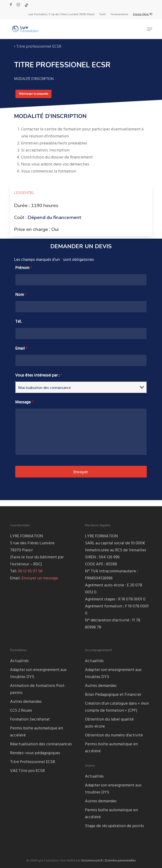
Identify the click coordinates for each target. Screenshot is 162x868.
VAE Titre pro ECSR (27, 771)
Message (24, 402)
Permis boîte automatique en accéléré (37, 732)
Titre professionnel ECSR (39, 47)
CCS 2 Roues (21, 711)
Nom (21, 295)
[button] (150, 29)
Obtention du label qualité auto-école (109, 723)
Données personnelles (120, 861)
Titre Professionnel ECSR (33, 762)
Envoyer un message (40, 578)
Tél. (19, 322)
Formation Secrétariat (30, 719)
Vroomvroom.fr (92, 861)
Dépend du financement (54, 217)
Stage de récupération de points (114, 826)
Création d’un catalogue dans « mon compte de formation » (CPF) (117, 707)
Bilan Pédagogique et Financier (113, 695)
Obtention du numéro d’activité (114, 735)
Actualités (19, 661)
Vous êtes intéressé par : (39, 375)
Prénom (24, 268)
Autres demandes (26, 702)
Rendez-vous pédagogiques (35, 753)
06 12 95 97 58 (30, 571)
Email (21, 349)
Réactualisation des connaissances (41, 744)
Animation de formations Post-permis (38, 689)
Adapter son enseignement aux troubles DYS (38, 673)
